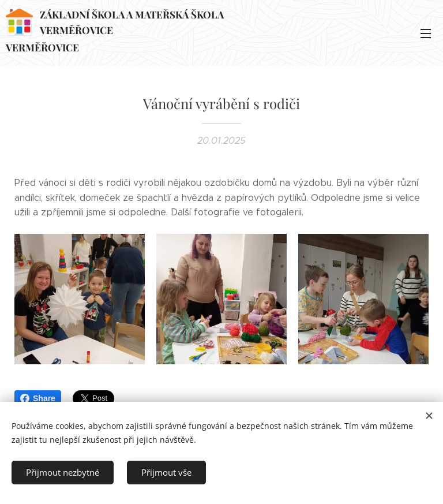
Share (38, 398)
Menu (426, 33)
